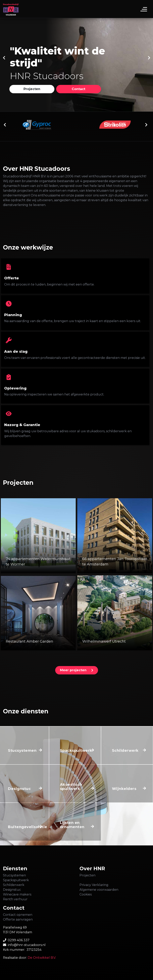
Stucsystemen (14, 875)
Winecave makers (17, 894)
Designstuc (12, 890)
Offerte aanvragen (18, 919)
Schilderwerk (14, 885)
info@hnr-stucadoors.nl (27, 945)
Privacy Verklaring (94, 885)
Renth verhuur (15, 899)
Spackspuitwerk (16, 880)
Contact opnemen (18, 915)
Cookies (86, 894)
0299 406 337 (19, 940)
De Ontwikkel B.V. (42, 958)
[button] (32, 89)
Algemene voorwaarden (99, 890)
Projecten (87, 875)
